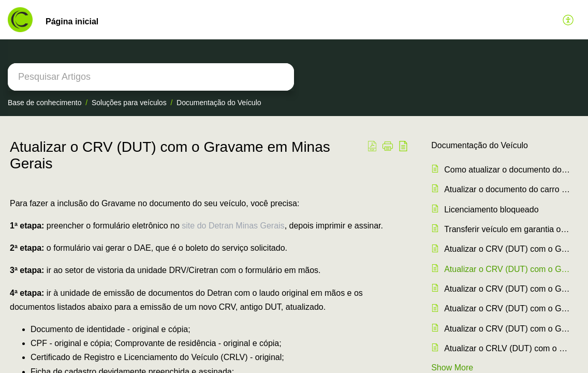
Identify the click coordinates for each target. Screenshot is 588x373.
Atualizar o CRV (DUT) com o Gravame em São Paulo (507, 249)
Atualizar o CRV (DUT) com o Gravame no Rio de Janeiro (507, 309)
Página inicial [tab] (72, 21)
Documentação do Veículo (219, 103)
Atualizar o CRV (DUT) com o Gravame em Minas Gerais (507, 269)
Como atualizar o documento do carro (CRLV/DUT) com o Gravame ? (507, 170)
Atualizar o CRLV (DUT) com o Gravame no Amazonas (507, 348)
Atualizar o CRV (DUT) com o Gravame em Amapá (507, 329)
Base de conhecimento (45, 103)
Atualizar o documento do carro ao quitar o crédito (507, 189)
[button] (569, 20)
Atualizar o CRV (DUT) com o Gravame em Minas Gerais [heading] (170, 155)
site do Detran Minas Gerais (233, 226)
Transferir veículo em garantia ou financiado (507, 229)
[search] (151, 77)
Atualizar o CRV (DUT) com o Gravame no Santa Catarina (507, 289)
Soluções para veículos (129, 103)
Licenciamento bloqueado (491, 210)
